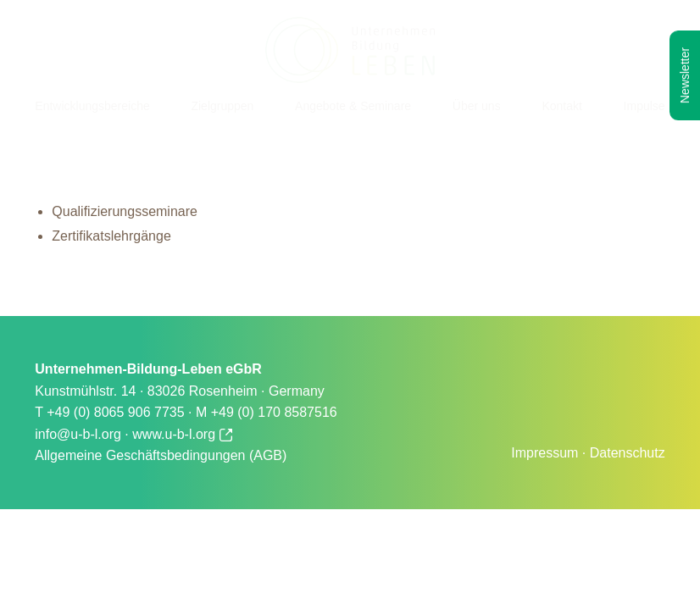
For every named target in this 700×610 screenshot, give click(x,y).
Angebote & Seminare (353, 106)
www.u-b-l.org (182, 434)
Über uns (477, 106)
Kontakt (561, 106)
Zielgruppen (222, 106)
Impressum (544, 453)
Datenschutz (628, 453)
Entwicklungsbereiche (92, 106)
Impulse (644, 106)
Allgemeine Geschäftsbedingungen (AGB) (161, 455)
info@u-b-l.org (78, 434)
